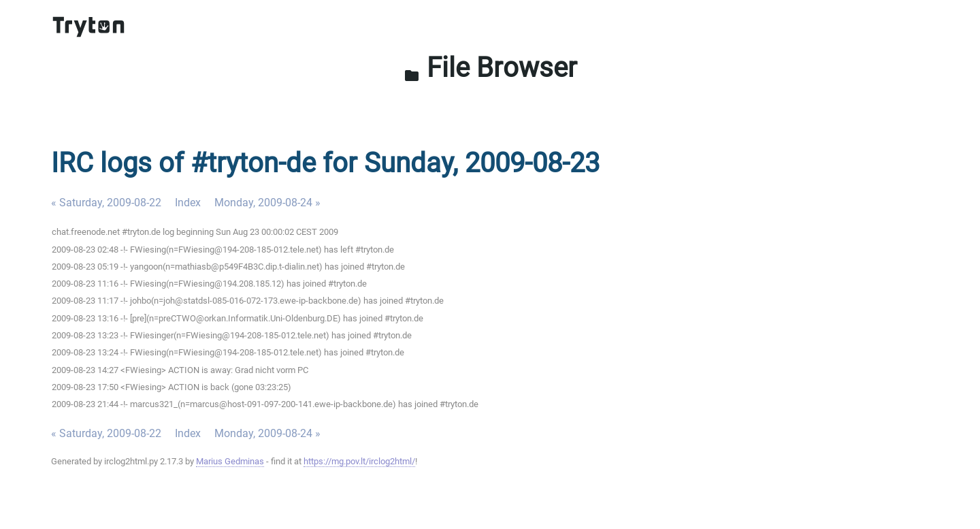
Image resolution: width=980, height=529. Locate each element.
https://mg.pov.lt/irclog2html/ (359, 461)
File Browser (490, 68)
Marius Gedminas (230, 461)
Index (188, 203)
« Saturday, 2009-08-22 (106, 203)
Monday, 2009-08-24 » (267, 203)
